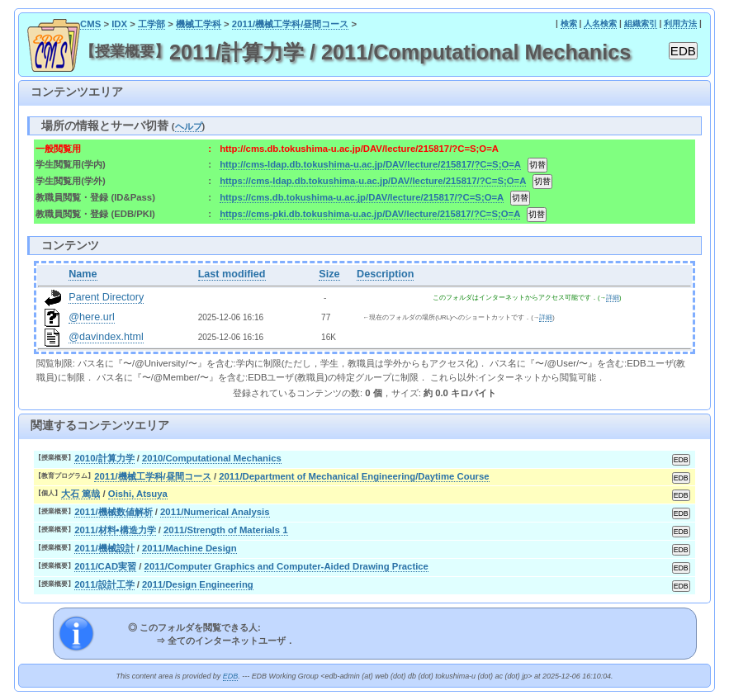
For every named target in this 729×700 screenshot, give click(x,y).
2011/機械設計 (104, 548)
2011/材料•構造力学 (115, 530)
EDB (230, 676)
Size (329, 274)
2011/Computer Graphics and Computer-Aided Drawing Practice (286, 566)
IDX (119, 24)
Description (385, 274)
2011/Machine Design (189, 548)
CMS (90, 24)
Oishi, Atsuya (138, 494)
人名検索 (600, 24)
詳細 (613, 298)
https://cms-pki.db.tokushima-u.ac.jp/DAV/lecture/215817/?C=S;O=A (370, 214)
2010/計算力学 (104, 458)
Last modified (232, 274)
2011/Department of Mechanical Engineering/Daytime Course (354, 476)
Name (83, 274)
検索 (569, 24)
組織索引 (641, 24)
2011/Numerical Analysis (215, 512)
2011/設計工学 (104, 584)
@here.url (92, 317)
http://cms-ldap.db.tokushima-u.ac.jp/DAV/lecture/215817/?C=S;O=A (370, 164)
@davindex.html (106, 337)
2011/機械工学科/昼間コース (291, 24)
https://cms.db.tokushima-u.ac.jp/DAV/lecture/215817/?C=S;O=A (362, 197)
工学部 (151, 24)
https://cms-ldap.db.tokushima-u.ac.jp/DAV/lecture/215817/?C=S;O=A (373, 181)
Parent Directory (106, 297)
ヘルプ (189, 126)
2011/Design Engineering (198, 584)
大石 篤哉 (80, 494)
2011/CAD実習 (105, 566)
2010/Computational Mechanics (212, 458)
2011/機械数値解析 (113, 512)
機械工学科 (199, 24)
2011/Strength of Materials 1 (225, 530)
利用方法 (680, 24)
